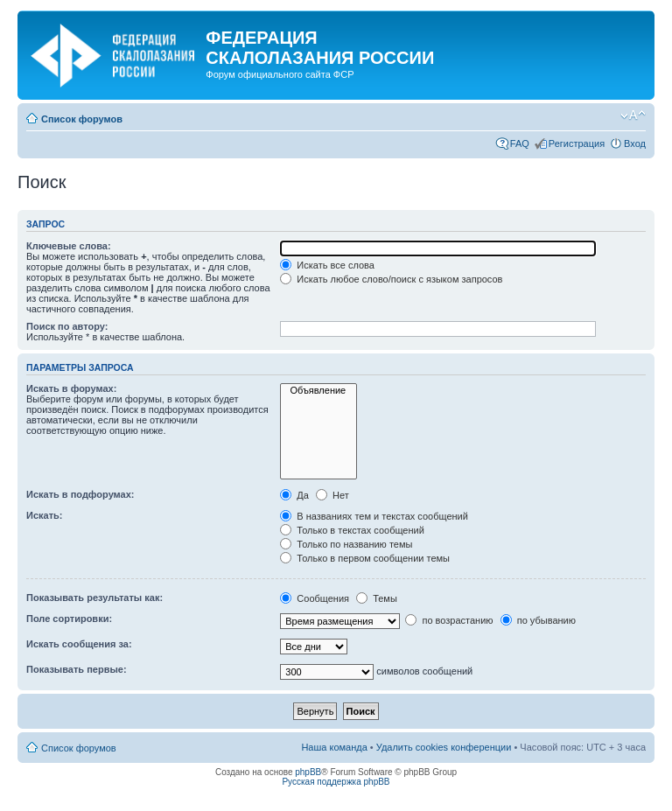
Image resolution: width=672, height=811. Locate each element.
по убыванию (538, 620)
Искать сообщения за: (79, 644)
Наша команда (334, 747)
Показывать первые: (77, 669)
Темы (377, 598)
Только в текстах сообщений (352, 530)
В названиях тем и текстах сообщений (374, 516)
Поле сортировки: (69, 619)
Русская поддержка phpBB (336, 782)
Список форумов (82, 119)
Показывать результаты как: (94, 598)
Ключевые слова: (69, 246)
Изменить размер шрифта (633, 115)
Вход (635, 143)
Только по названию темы (346, 544)
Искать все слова (327, 265)
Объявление (318, 391)
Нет (332, 495)
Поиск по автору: (67, 326)
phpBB (308, 772)
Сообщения (315, 598)
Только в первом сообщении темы (365, 558)
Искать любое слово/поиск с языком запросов (391, 279)
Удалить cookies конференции (444, 747)
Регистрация (577, 143)
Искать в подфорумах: (80, 494)
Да (294, 495)
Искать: (44, 515)
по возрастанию (449, 620)
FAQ (520, 143)
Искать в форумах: (71, 388)
